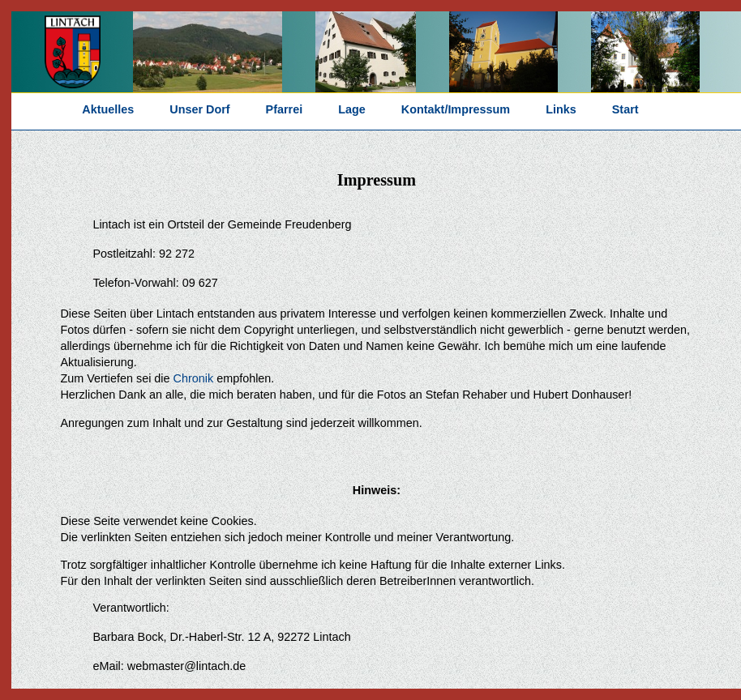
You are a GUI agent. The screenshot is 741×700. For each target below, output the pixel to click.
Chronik (194, 378)
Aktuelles (108, 109)
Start (625, 109)
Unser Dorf (199, 109)
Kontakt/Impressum (456, 109)
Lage (352, 109)
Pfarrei (285, 109)
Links (561, 109)
